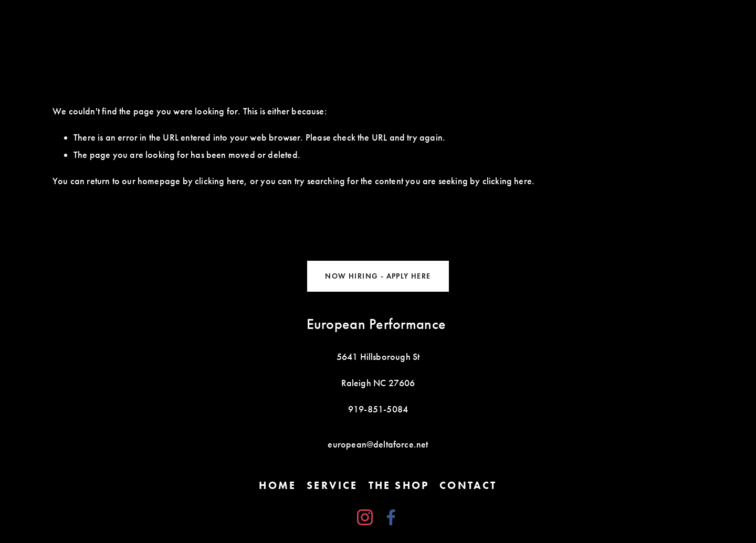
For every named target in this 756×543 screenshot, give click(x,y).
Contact (468, 485)
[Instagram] (365, 517)
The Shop (399, 485)
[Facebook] (391, 517)
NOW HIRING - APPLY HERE (378, 276)
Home (277, 485)
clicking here (219, 181)
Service (332, 485)
